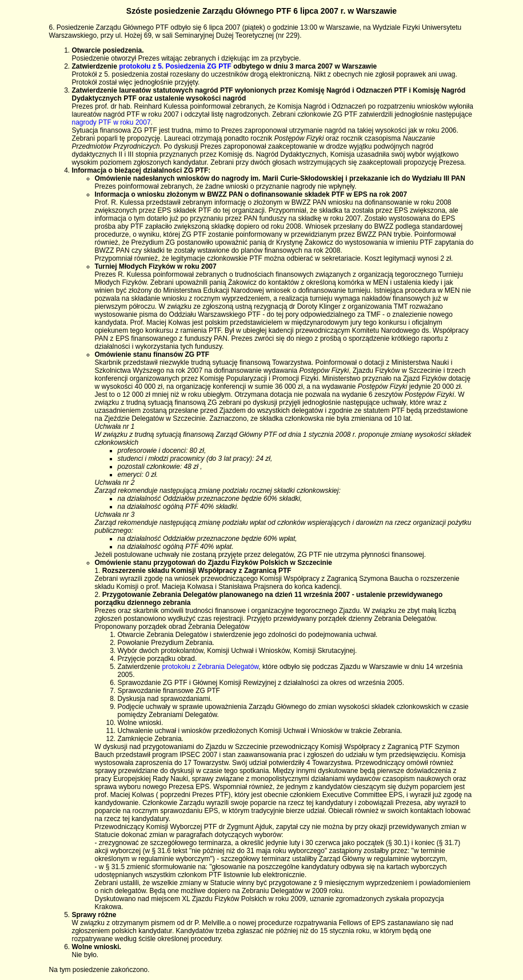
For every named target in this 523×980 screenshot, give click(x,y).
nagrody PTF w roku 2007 (111, 122)
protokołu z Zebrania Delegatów (211, 667)
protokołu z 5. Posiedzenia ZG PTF (175, 66)
